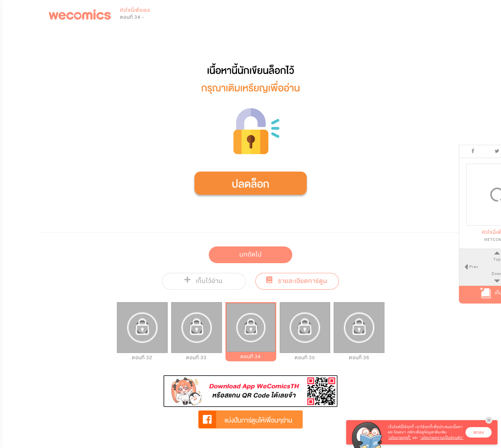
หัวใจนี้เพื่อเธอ (135, 10)
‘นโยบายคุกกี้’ (400, 438)
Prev (439, 267)
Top (463, 259)
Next (487, 267)
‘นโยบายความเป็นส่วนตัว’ (442, 438)
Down (463, 274)
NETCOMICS (463, 239)
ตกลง (479, 432)
